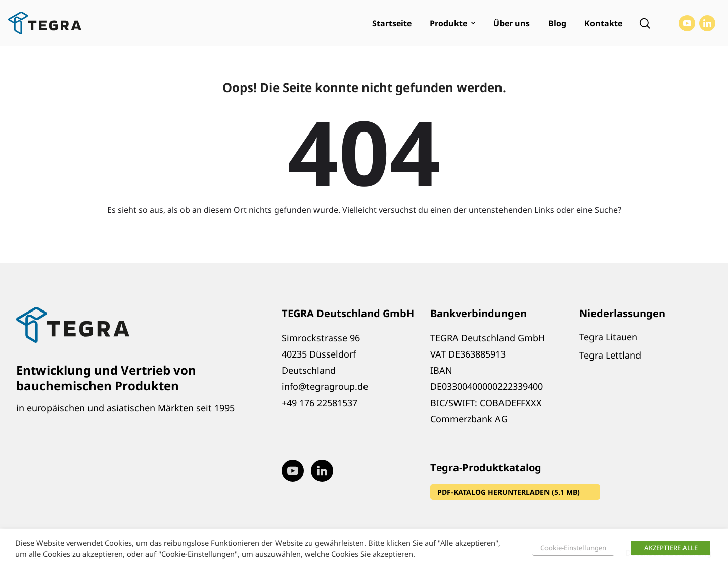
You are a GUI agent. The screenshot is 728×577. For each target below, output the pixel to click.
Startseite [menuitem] (392, 23)
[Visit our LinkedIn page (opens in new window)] (707, 23)
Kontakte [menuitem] (603, 23)
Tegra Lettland (610, 355)
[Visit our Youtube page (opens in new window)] (687, 23)
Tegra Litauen (608, 337)
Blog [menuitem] (557, 23)
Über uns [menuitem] (512, 23)
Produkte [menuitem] (448, 23)
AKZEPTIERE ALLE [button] (671, 548)
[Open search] (645, 23)
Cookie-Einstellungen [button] (573, 548)
